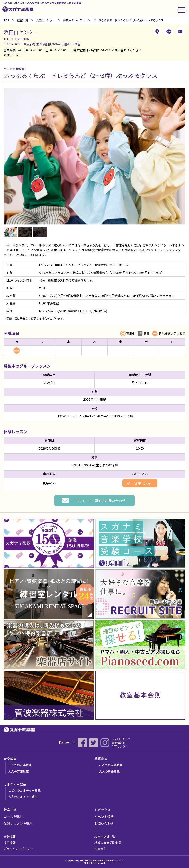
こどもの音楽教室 (20, 765)
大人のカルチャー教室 (23, 797)
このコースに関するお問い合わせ (100, 501)
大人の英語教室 (109, 771)
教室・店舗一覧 (105, 837)
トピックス (102, 810)
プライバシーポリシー (18, 848)
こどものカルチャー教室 (24, 790)
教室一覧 (23, 20)
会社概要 (10, 837)
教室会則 (100, 848)
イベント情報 (104, 817)
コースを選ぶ (13, 817)
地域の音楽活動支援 (108, 842)
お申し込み (143, 483)
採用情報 (10, 842)
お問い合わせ (104, 823)
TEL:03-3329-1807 (16, 39)
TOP (6, 20)
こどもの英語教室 (111, 765)
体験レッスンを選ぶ (18, 823)
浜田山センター (46, 20)
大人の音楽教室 (18, 771)
